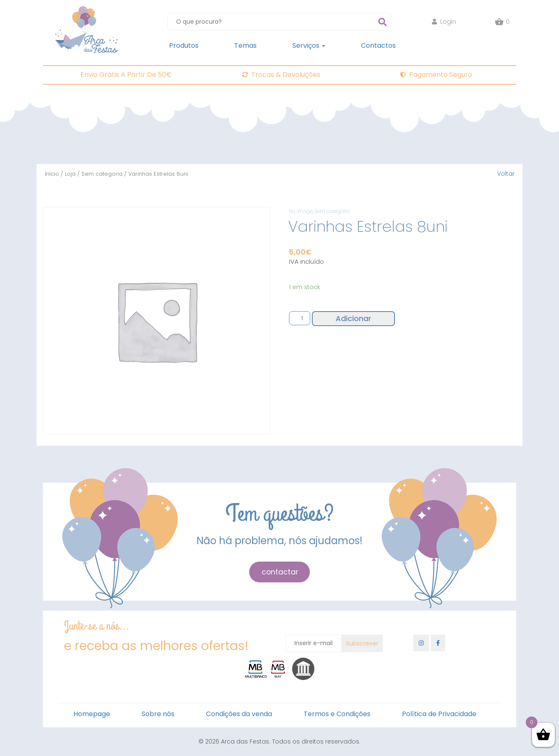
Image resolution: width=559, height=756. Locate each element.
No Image (301, 211)
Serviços (309, 45)
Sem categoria (102, 174)
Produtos (184, 45)
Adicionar (353, 318)
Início (52, 174)
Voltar (506, 174)
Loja (70, 174)
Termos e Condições (337, 714)
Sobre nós (158, 714)
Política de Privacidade (439, 714)
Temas (245, 45)
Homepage (92, 714)
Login (444, 22)
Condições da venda (239, 714)
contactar (280, 572)
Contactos (378, 45)
